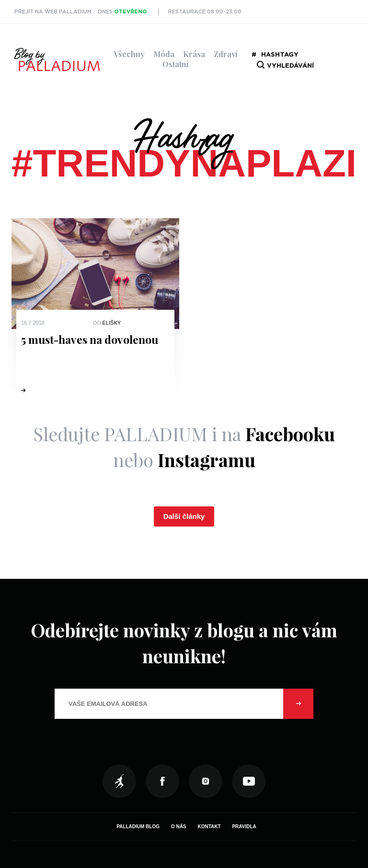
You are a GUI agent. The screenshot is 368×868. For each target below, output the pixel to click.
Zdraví (226, 54)
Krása (194, 54)
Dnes (122, 12)
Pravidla (244, 827)
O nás (179, 827)
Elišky (112, 323)
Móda (164, 54)
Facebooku (290, 434)
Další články (184, 516)
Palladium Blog (138, 827)
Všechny (129, 54)
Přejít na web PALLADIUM (53, 12)
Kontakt (209, 827)
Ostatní (176, 64)
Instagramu (207, 460)
